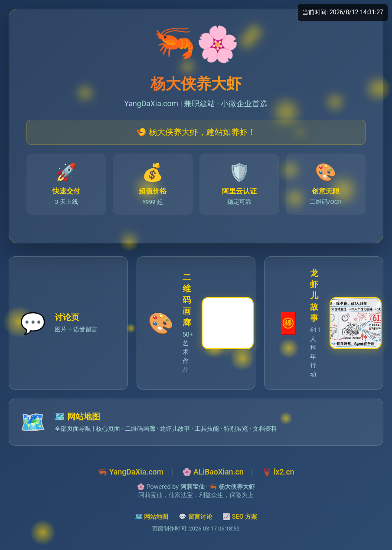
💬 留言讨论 (196, 517)
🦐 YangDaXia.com (130, 472)
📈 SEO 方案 (240, 517)
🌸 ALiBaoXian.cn (213, 472)
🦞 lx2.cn (278, 472)
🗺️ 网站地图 (152, 517)
